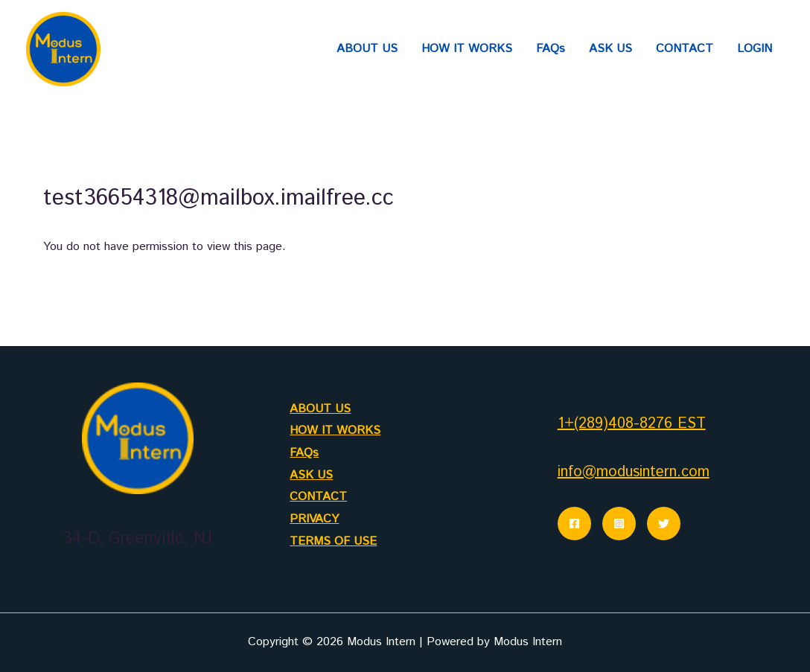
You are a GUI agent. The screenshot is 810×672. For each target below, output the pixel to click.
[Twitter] (664, 524)
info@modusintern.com (634, 472)
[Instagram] (619, 524)
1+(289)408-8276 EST (632, 424)
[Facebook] (574, 524)
